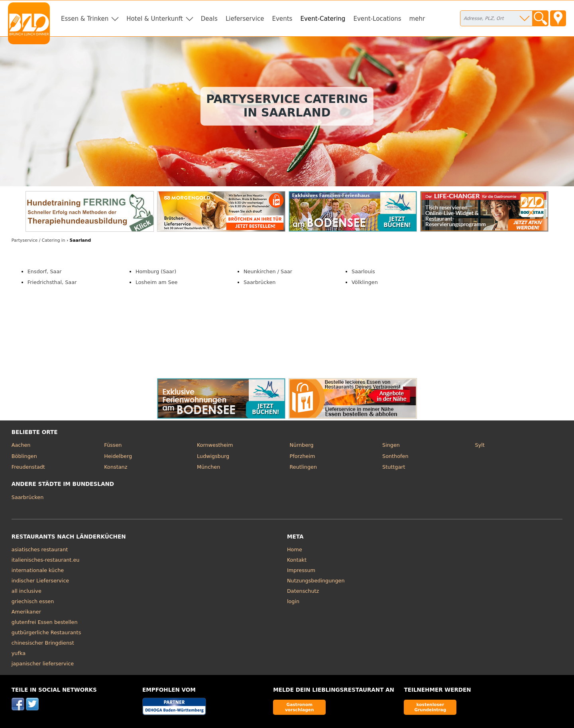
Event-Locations (377, 19)
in (38, 240)
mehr (417, 19)
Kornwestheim (215, 445)
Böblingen (24, 456)
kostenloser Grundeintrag (430, 707)
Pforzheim (302, 456)
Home (295, 549)
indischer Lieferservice (40, 581)
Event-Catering (323, 19)
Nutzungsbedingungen (316, 581)
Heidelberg (118, 456)
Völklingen (365, 282)
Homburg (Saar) (156, 271)
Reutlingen (303, 467)
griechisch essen (33, 601)
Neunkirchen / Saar (268, 271)
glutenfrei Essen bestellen (45, 622)
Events (282, 19)
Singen (391, 445)
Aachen (21, 445)
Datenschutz (303, 591)
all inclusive (27, 591)
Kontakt (297, 560)
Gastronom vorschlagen (300, 707)
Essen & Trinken (85, 19)
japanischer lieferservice (43, 664)
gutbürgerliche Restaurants (46, 632)
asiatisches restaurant (40, 549)
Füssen (113, 445)
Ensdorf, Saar (45, 271)
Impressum (301, 570)
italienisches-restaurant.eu (46, 560)
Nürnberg (301, 445)
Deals (209, 19)
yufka (19, 653)
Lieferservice (245, 19)
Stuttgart (394, 467)
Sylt (480, 445)
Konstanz (116, 467)
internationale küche (38, 570)
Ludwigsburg (213, 456)
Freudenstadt (28, 467)
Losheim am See (157, 282)
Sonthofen (395, 456)
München (208, 467)
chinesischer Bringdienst (43, 643)
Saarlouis (363, 271)
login (293, 601)
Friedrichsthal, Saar (52, 282)
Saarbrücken (259, 282)
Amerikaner (26, 612)
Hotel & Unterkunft (154, 19)
